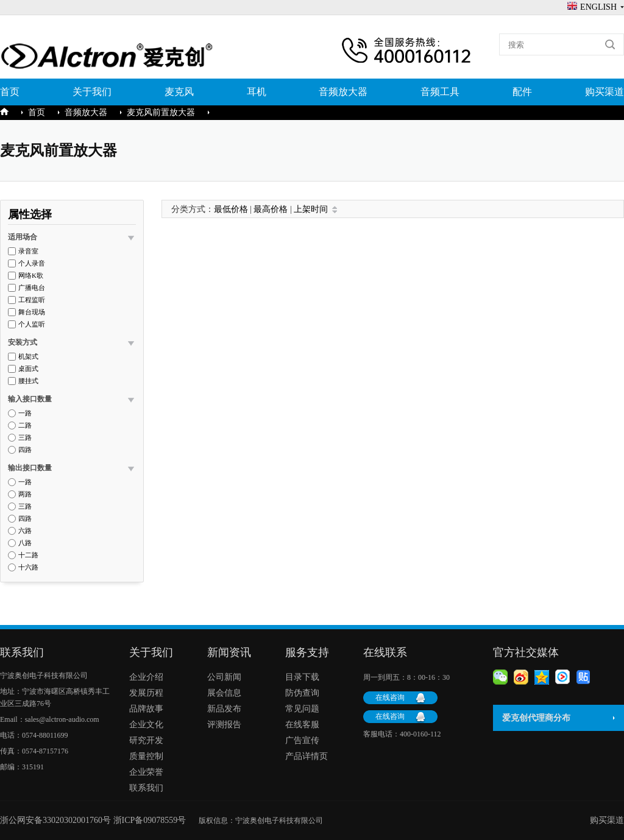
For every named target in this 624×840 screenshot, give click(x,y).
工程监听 (32, 300)
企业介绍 (146, 677)
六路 (25, 531)
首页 (10, 92)
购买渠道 (604, 92)
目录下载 (302, 677)
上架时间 (311, 209)
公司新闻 (224, 677)
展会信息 (224, 693)
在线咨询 (390, 697)
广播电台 (32, 288)
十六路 (28, 567)
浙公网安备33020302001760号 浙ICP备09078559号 (99, 820)
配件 (522, 92)
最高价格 (271, 209)
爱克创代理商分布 (536, 718)
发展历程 (146, 693)
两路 (25, 494)
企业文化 (146, 725)
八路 (25, 543)
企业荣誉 (146, 772)
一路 (25, 413)
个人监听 (32, 324)
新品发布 (224, 709)
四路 (25, 450)
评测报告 (224, 725)
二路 (25, 425)
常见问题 (302, 709)
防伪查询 (302, 693)
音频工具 (440, 92)
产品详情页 (307, 756)
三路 (25, 438)
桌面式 (28, 369)
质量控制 (146, 756)
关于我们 (92, 92)
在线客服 (302, 725)
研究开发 (146, 740)
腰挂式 (28, 381)
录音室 (28, 251)
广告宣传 (302, 740)
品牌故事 (146, 709)
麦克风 (179, 92)
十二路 (28, 555)
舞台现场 (32, 312)
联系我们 (146, 788)
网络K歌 (31, 276)
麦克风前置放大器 (161, 112)
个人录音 (32, 263)
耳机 (257, 92)
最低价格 (231, 209)
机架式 (28, 357)
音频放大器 (343, 92)
